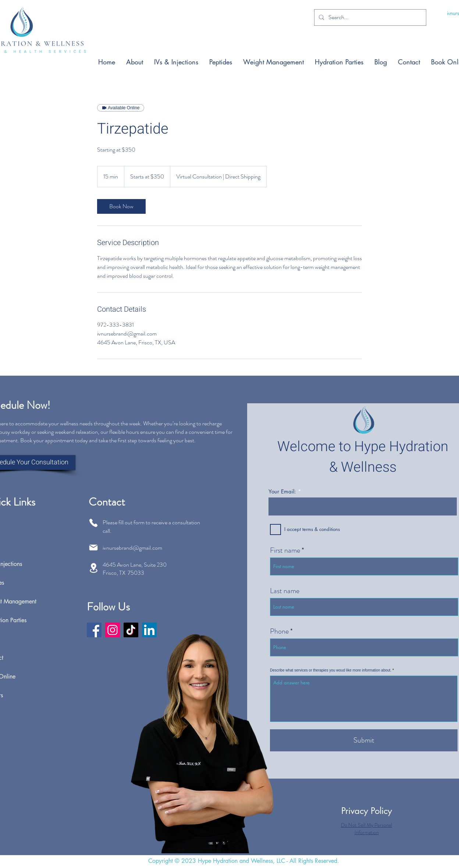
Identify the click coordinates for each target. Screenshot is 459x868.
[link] (121, 206)
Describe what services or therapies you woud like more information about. (331, 670)
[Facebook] (94, 630)
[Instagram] (113, 630)
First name (285, 550)
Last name (285, 591)
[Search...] (369, 17)
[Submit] (364, 740)
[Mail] (93, 548)
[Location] (93, 568)
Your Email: (282, 491)
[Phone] (93, 523)
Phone (279, 631)
